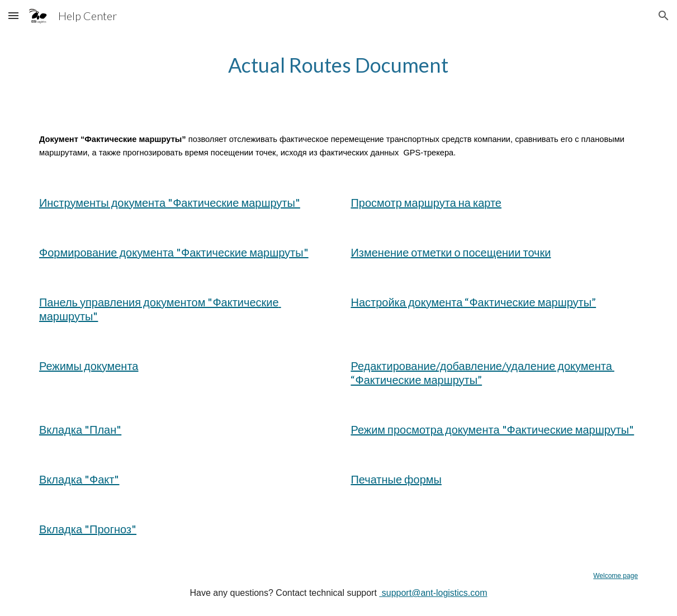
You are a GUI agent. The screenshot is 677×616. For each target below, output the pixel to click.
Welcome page (616, 576)
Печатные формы (396, 479)
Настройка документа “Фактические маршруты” (473, 302)
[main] (338, 65)
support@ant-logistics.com (433, 593)
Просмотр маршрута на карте (426, 202)
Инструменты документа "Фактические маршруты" (170, 202)
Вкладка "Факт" (79, 479)
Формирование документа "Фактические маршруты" (174, 252)
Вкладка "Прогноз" (88, 529)
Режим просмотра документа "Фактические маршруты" (492, 429)
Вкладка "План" (80, 429)
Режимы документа (89, 366)
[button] (13, 15)
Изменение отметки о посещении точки (451, 252)
